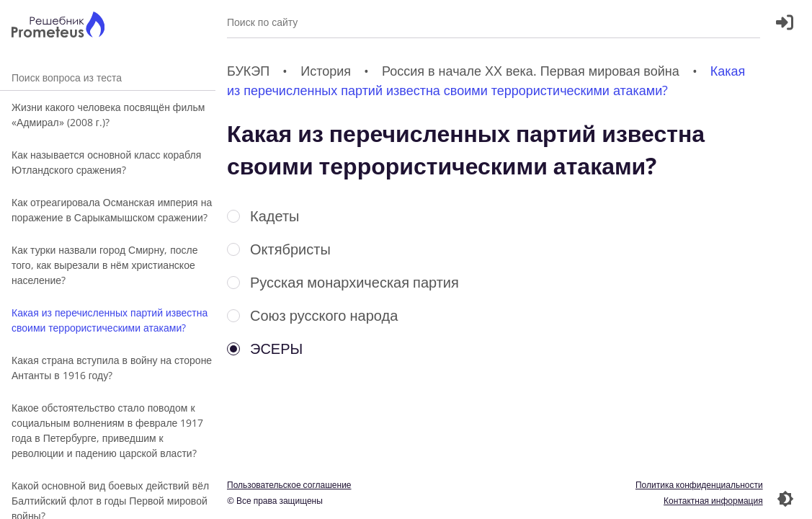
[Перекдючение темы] (785, 499)
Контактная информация (713, 501)
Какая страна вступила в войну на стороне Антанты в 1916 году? (112, 368)
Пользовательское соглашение (289, 485)
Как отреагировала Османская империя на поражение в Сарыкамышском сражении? (112, 210)
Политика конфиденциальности (699, 485)
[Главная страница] (58, 26)
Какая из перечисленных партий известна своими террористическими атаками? (110, 320)
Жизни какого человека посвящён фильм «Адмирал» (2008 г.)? (108, 115)
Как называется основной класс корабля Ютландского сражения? (106, 162)
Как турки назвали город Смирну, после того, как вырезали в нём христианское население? (104, 265)
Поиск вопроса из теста (108, 77)
